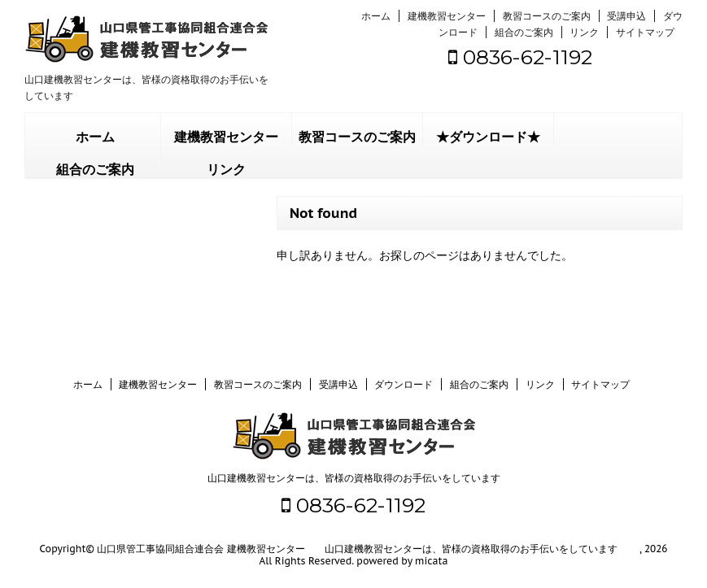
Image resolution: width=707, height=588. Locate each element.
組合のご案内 (524, 32)
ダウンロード (404, 384)
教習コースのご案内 (547, 16)
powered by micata (401, 561)
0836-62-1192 (520, 57)
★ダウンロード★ (488, 137)
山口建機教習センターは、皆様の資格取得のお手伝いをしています (354, 478)
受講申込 (626, 16)
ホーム (376, 16)
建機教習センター (447, 16)
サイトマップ (645, 32)
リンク (584, 32)
